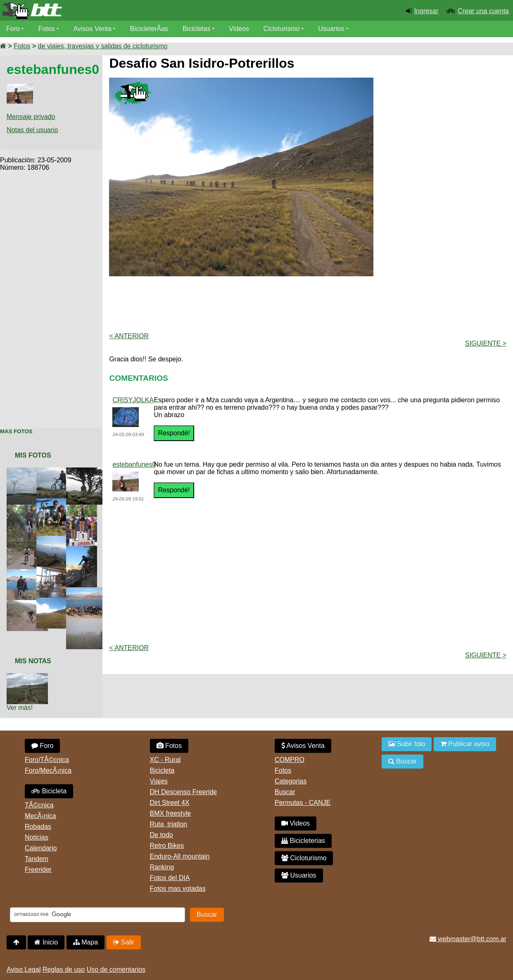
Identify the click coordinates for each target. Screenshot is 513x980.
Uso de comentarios (116, 969)
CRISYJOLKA (133, 400)
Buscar (285, 792)
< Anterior (129, 336)
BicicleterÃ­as (149, 29)
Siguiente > (486, 343)
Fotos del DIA (170, 878)
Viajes (159, 781)
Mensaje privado (31, 117)
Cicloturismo (281, 29)
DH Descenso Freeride (184, 792)
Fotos (47, 29)
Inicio (46, 942)
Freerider (38, 870)
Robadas (38, 827)
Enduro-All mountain (180, 856)
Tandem (37, 859)
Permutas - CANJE (303, 803)
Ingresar (426, 11)
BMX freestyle (171, 813)
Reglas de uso (64, 969)
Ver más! (20, 708)
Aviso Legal (24, 969)
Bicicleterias (303, 841)
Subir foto (407, 744)
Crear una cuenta (483, 11)
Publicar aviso (465, 744)
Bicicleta (49, 791)
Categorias (291, 781)
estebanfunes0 (134, 464)
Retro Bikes (167, 846)
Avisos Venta (93, 29)
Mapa (85, 942)
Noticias (37, 837)
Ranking (162, 867)
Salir (124, 942)
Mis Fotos (33, 455)
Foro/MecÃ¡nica (48, 770)
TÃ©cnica (39, 805)
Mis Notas (33, 661)
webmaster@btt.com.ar (468, 939)
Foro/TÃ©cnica (47, 760)
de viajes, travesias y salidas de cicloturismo (102, 46)
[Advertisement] (51, 295)
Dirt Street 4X (170, 803)
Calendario (41, 848)
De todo (161, 835)
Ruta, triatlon (169, 824)
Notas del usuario (32, 130)
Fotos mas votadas (178, 889)
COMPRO (290, 760)
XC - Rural (165, 760)
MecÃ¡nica (40, 816)
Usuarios (331, 29)
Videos (239, 29)
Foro (13, 29)
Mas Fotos (16, 431)
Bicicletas (197, 29)
